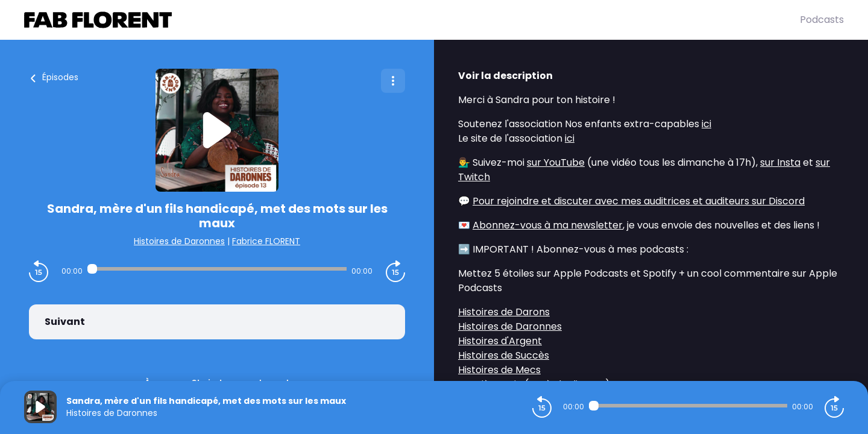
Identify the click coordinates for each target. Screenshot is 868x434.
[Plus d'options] (393, 81)
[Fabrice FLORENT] (412, 20)
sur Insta (780, 162)
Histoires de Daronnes (179, 241)
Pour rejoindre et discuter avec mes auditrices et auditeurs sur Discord (639, 201)
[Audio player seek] (217, 269)
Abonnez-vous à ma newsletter (548, 225)
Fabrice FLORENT (266, 241)
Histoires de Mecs (499, 370)
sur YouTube (556, 162)
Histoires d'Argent (500, 341)
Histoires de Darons (504, 312)
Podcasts (822, 20)
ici (706, 124)
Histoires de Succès (504, 355)
